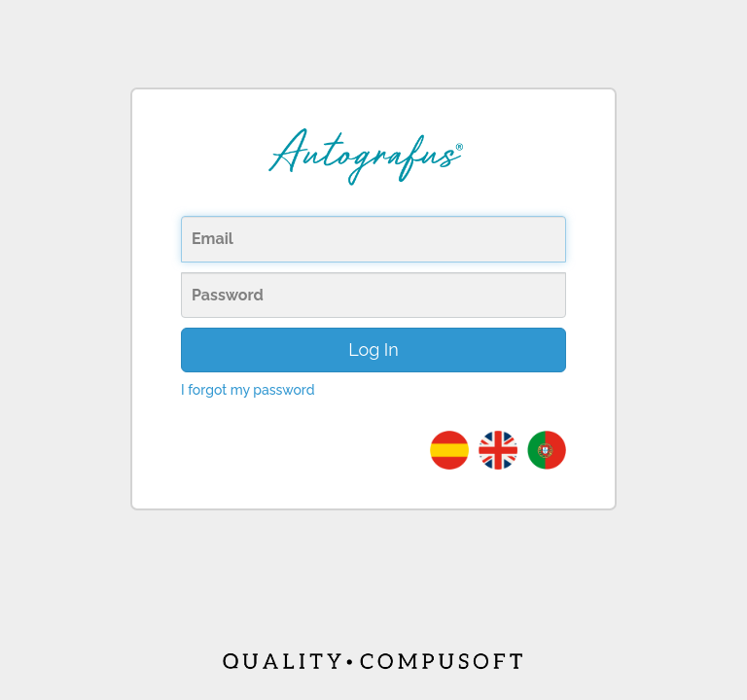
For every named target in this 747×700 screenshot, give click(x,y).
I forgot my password (248, 390)
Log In (373, 350)
